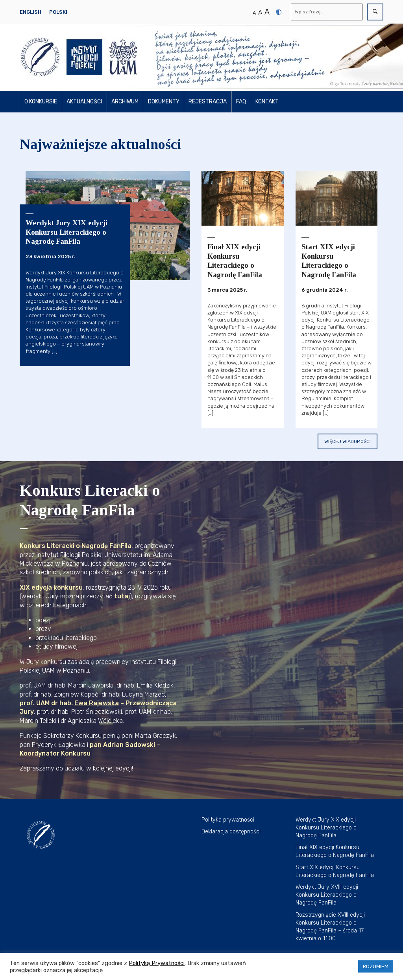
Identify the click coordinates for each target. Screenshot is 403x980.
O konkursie (41, 102)
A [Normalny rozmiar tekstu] (254, 13)
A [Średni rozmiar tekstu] (260, 12)
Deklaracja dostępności (231, 832)
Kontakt (267, 102)
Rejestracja (208, 102)
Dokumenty (164, 102)
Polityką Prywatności (157, 963)
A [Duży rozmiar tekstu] (267, 12)
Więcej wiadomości (348, 441)
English (31, 12)
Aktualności (84, 102)
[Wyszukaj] (327, 12)
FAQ (241, 102)
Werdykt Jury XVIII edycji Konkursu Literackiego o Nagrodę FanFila (327, 895)
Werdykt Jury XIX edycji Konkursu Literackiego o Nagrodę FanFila (326, 828)
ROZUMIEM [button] (376, 966)
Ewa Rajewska (97, 703)
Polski (58, 12)
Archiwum (125, 102)
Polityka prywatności (228, 820)
